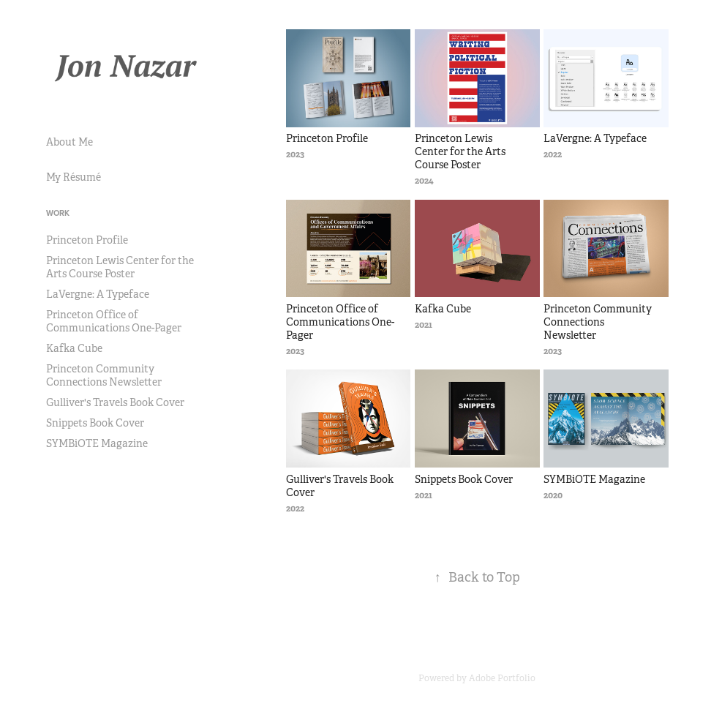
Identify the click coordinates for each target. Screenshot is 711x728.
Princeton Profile (87, 240)
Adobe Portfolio (502, 678)
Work (58, 213)
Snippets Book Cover (95, 423)
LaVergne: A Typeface (98, 294)
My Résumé (74, 177)
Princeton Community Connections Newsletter (104, 375)
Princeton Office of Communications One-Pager (114, 321)
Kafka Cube (74, 348)
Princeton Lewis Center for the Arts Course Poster (120, 267)
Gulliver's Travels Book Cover (115, 402)
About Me (69, 142)
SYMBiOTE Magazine (97, 443)
